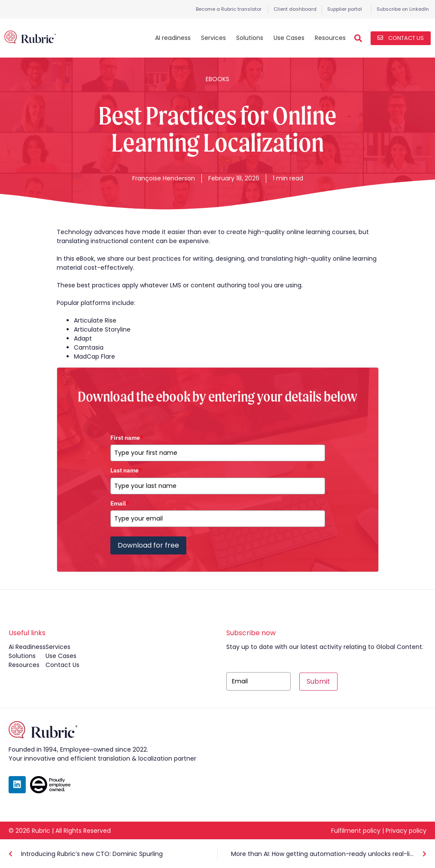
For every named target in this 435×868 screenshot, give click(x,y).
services (58, 647)
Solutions (250, 38)
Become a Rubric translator (229, 9)
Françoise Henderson (164, 178)
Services (213, 38)
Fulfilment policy (356, 831)
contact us (62, 665)
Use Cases (289, 38)
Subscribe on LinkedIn (403, 9)
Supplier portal (345, 9)
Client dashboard (295, 9)
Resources (330, 38)
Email (120, 503)
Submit (318, 681)
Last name (126, 470)
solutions (22, 656)
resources (24, 665)
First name (127, 438)
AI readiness (173, 38)
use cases (61, 656)
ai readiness (27, 647)
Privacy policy (406, 831)
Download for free (148, 545)
